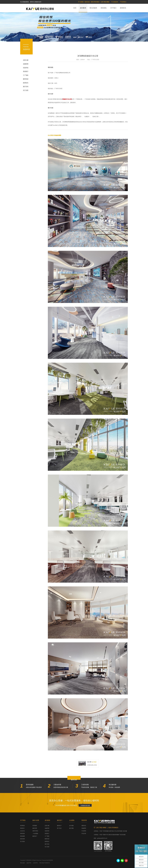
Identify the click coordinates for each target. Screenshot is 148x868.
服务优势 (35, 828)
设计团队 (72, 826)
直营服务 (35, 826)
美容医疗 (26, 71)
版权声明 (29, 863)
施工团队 (72, 828)
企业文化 (22, 831)
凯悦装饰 (40, 9)
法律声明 (35, 863)
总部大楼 (26, 60)
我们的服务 (93, 8)
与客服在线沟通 (85, 805)
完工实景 (26, 90)
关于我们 (113, 8)
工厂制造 (26, 75)
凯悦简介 (22, 828)
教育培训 (26, 79)
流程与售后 (35, 831)
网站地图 (22, 863)
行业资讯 (84, 831)
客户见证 (59, 828)
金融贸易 (26, 64)
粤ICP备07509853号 (45, 863)
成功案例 (83, 8)
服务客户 (35, 836)
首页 (75, 8)
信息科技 (26, 68)
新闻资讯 (123, 8)
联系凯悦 (22, 826)
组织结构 (22, 839)
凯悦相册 (22, 836)
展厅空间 (26, 87)
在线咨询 (116, 2)
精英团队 (104, 8)
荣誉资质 (22, 834)
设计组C (94, 762)
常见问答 (84, 834)
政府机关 (26, 83)
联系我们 (124, 2)
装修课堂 (84, 828)
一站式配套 (35, 834)
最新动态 (84, 826)
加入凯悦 (22, 841)
